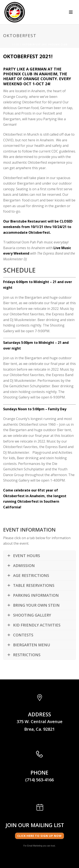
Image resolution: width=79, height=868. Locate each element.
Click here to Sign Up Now (39, 836)
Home (16, 45)
